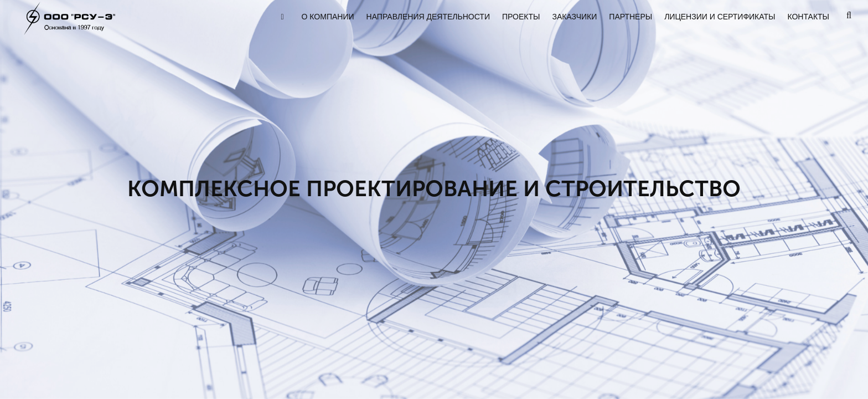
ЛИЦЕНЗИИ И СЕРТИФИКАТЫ (720, 17)
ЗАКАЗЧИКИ (574, 17)
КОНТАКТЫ (808, 17)
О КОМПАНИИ (328, 17)
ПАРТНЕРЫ (631, 17)
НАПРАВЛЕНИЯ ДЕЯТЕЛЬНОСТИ (428, 17)
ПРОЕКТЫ (521, 17)
